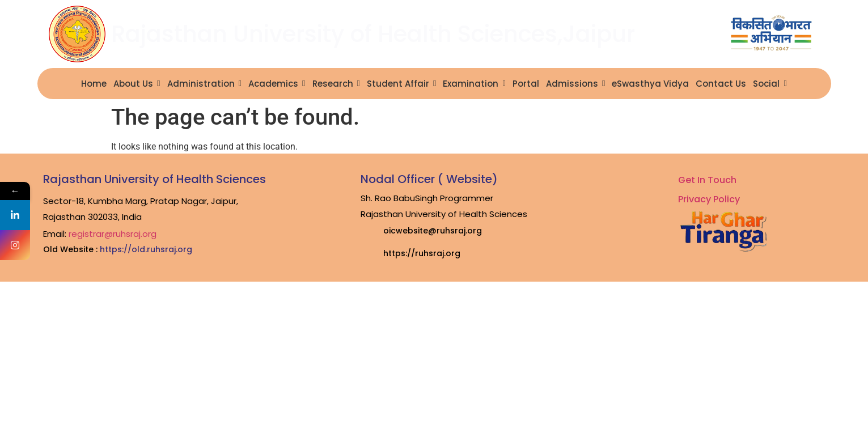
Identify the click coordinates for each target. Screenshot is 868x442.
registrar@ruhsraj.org (113, 234)
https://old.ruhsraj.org (146, 249)
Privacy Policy (709, 199)
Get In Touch (707, 180)
